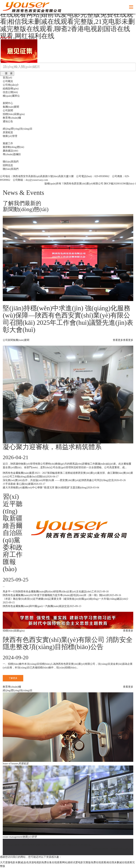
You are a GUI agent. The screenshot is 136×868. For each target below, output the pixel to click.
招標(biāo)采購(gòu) (14, 114)
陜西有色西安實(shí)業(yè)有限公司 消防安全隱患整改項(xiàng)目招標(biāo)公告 (68, 643)
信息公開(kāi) (10, 92)
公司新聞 (8, 110)
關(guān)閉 (7, 36)
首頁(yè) (7, 78)
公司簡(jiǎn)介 (11, 85)
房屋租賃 (8, 132)
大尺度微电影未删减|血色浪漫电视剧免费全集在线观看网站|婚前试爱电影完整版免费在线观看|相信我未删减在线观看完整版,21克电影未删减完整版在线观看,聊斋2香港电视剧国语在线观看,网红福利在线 (67, 22)
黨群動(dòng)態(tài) (13, 147)
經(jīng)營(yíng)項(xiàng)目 (18, 129)
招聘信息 (8, 165)
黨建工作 (8, 143)
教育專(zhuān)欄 (12, 118)
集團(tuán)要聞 (11, 107)
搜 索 (7, 74)
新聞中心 (8, 103)
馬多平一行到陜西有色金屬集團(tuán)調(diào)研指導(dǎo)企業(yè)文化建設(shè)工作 (50, 592)
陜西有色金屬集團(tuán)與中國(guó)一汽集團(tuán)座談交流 (36, 606)
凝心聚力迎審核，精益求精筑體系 (52, 447)
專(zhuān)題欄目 (12, 154)
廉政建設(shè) (10, 151)
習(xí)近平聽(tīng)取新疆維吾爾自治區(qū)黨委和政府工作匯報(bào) (13, 533)
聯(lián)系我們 (11, 162)
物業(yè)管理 (10, 136)
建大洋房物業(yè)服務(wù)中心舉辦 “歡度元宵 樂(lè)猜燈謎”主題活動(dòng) (45, 488)
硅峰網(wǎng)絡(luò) (122, 849)
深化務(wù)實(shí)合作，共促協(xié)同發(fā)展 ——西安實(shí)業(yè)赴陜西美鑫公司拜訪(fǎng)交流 (58, 480)
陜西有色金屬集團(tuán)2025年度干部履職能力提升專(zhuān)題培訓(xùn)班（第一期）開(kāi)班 (56, 595)
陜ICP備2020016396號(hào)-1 (120, 184)
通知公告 (8, 121)
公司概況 (8, 81)
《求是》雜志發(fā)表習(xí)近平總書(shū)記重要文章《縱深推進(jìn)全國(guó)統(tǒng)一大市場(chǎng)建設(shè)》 (66, 599)
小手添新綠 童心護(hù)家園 (18, 484)
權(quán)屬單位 (11, 96)
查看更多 (128, 340)
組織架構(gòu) (11, 89)
